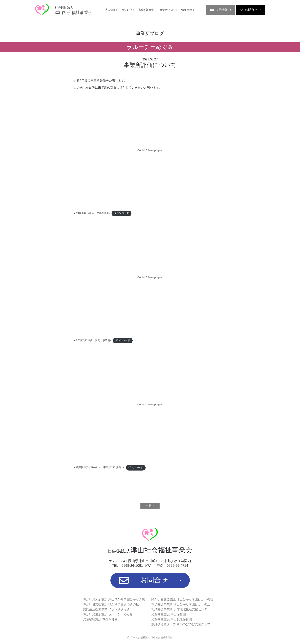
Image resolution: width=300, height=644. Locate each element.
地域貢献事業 (146, 10)
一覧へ (150, 505)
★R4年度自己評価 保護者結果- (92, 213)
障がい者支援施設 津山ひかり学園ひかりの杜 (182, 599)
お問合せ (250, 10)
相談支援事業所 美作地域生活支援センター (181, 609)
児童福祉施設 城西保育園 (100, 619)
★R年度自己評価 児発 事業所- (92, 340)
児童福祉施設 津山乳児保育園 (172, 619)
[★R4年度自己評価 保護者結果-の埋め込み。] (150, 150)
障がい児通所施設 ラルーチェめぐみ (108, 614)
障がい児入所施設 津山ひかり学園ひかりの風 (114, 599)
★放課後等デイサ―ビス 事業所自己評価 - (99, 468)
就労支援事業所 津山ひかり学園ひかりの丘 (181, 604)
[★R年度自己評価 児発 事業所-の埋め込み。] (150, 277)
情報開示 (187, 10)
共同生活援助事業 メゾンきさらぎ (106, 609)
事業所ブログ (168, 10)
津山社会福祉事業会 (74, 10)
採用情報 (221, 10)
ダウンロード (121, 213)
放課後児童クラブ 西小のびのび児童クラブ (181, 624)
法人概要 (110, 10)
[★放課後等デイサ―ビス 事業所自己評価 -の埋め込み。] (150, 405)
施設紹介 (127, 10)
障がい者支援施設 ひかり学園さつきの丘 (111, 604)
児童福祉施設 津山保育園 (169, 614)
